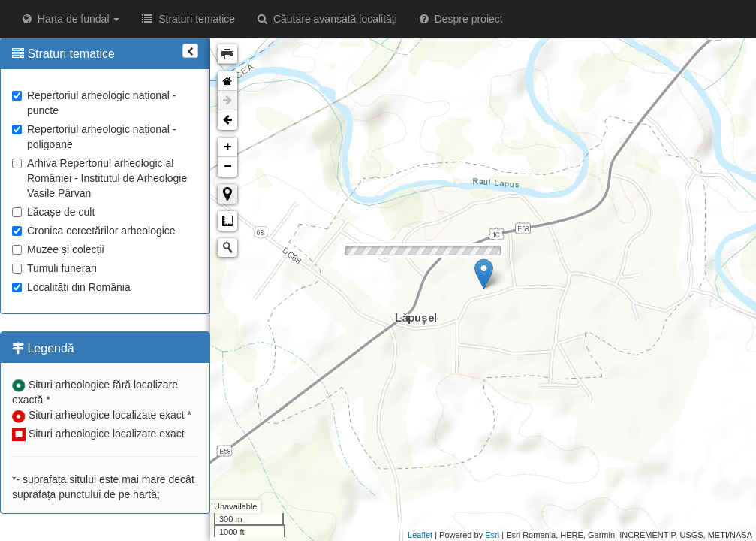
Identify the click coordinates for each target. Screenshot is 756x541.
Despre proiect (461, 19)
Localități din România (71, 287)
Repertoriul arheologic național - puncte (94, 103)
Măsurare (227, 221)
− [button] (228, 167)
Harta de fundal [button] (71, 19)
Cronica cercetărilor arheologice (94, 231)
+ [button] (228, 147)
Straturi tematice (188, 19)
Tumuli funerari (54, 268)
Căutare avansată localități (327, 19)
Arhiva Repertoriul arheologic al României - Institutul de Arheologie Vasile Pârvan (99, 178)
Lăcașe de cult (53, 212)
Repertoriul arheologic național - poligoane (94, 137)
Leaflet (420, 535)
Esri (492, 535)
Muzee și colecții (58, 249)
